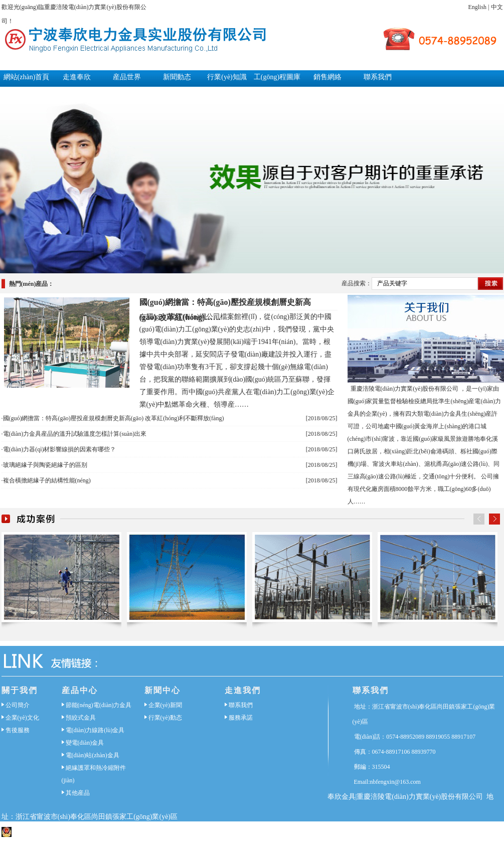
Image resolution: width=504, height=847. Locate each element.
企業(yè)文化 (22, 718)
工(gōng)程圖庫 (277, 77)
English (477, 7)
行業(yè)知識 (227, 77)
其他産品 (78, 793)
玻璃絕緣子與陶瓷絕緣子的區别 (45, 465)
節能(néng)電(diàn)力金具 (99, 705)
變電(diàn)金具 (85, 743)
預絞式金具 (81, 718)
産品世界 (127, 77)
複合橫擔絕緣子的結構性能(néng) (47, 480)
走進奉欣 (77, 77)
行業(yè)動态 (165, 718)
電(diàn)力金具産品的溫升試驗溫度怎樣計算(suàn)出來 (75, 434)
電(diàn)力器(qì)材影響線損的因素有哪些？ (60, 449)
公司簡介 (18, 705)
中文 (497, 7)
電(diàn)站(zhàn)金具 (93, 755)
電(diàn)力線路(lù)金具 (95, 730)
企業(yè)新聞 (165, 705)
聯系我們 (378, 77)
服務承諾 (241, 718)
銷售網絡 (327, 77)
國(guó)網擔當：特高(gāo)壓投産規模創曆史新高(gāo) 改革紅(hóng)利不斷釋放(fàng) (114, 418)
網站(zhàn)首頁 (27, 77)
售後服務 (18, 730)
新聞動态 (177, 77)
